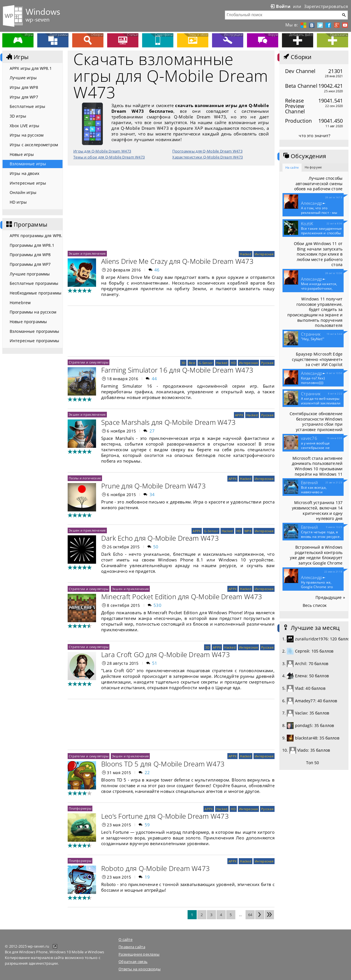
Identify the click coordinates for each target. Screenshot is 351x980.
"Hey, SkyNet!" (313, 339)
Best (192, 363)
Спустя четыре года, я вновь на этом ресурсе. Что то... (321, 537)
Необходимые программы (36, 293)
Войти (280, 6)
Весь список (315, 605)
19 (147, 877)
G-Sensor (206, 363)
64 (250, 915)
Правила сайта (132, 947)
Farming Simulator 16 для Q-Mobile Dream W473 (177, 370)
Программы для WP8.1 (32, 245)
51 (155, 663)
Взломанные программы (34, 331)
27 (152, 431)
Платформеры (80, 808)
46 (157, 270)
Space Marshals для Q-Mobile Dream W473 (168, 422)
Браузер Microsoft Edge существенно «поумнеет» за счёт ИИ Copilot (317, 359)
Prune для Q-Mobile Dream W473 (153, 486)
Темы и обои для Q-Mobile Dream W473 (109, 157)
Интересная (264, 254)
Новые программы (28, 322)
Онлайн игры (23, 192)
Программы (26, 225)
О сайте (125, 939)
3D (183, 363)
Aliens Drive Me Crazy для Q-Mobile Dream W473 (177, 261)
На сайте (292, 167)
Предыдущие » (330, 597)
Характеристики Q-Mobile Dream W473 (207, 157)
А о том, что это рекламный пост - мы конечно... (319, 213)
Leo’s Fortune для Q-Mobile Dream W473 (165, 816)
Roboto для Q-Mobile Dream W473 (155, 868)
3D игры (18, 116)
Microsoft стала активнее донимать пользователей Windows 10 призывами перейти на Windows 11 (317, 466)
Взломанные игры (28, 164)
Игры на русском (27, 135)
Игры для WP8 (24, 87)
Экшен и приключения (87, 253)
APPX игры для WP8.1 (31, 68)
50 (156, 547)
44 (154, 379)
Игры (17, 57)
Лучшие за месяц (311, 628)
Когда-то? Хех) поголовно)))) (313, 381)
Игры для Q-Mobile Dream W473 (102, 151)
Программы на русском (33, 312)
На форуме (313, 167)
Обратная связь (133, 962)
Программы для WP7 (30, 264)
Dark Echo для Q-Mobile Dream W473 (160, 538)
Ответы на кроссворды (140, 969)
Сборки (297, 57)
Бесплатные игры (27, 106)
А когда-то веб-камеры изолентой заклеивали (321, 403)
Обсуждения (304, 156)
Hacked (246, 254)
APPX (239, 415)
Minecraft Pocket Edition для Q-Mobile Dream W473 (182, 596)
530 (157, 605)
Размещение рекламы (139, 954)
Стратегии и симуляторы (89, 362)
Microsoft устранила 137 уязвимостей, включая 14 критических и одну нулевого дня (317, 510)
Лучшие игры (23, 78)
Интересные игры (28, 183)
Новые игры (22, 154)
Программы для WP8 (30, 255)
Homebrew (20, 303)
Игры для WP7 (24, 97)
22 (147, 772)
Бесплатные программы (34, 283)
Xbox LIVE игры (24, 126)
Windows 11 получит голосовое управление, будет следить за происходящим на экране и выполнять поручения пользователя (315, 312)
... (240, 915)
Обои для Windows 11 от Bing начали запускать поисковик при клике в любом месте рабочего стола (318, 254)
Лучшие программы (30, 274)
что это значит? (314, 136)
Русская (267, 363)
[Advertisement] (171, 208)
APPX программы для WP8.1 (36, 236)
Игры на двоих (24, 173)
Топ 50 (313, 763)
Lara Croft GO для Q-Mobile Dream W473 (166, 654)
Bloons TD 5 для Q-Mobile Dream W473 (163, 764)
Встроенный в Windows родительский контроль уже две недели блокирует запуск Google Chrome (316, 555)
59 (147, 825)
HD (233, 363)
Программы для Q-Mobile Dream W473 (207, 151)
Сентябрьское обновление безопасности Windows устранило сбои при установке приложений (316, 422)
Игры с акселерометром (34, 145)
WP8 (248, 531)
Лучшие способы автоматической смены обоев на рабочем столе (318, 183)
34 (152, 494)
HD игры (18, 202)
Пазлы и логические (85, 478)
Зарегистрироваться (326, 6)
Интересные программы (34, 341)
